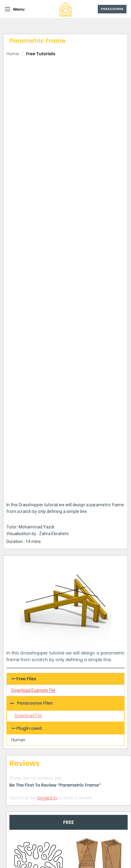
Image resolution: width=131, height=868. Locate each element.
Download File (28, 357)
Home (13, 54)
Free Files (26, 320)
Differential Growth (38, 542)
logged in (47, 439)
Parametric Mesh (38, 707)
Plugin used (29, 369)
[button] (65, 320)
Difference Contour (99, 627)
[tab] (69, 463)
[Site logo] (65, 9)
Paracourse (112, 9)
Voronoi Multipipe (99, 707)
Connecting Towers (38, 627)
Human (18, 381)
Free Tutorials (41, 54)
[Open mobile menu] (14, 9)
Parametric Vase (99, 538)
